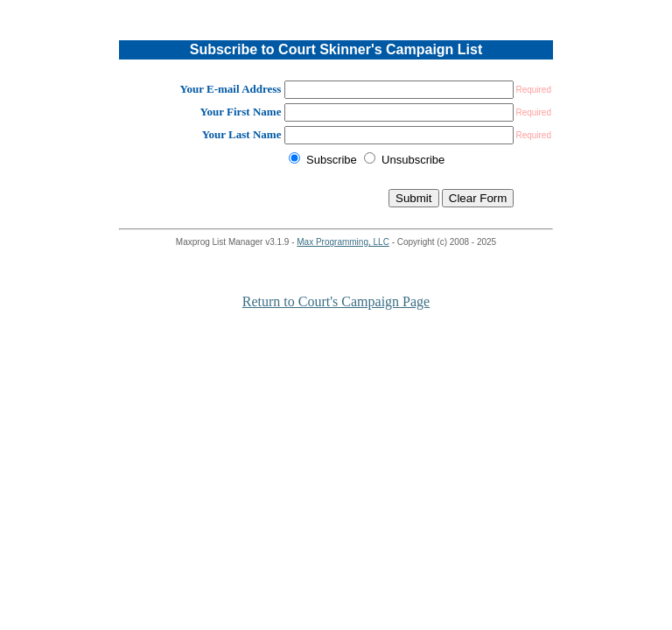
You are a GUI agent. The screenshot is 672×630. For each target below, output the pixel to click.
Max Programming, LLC (343, 242)
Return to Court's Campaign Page (336, 301)
